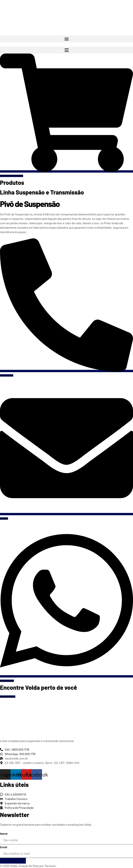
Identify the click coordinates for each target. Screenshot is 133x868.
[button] (66, 39)
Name (4, 834)
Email (4, 847)
